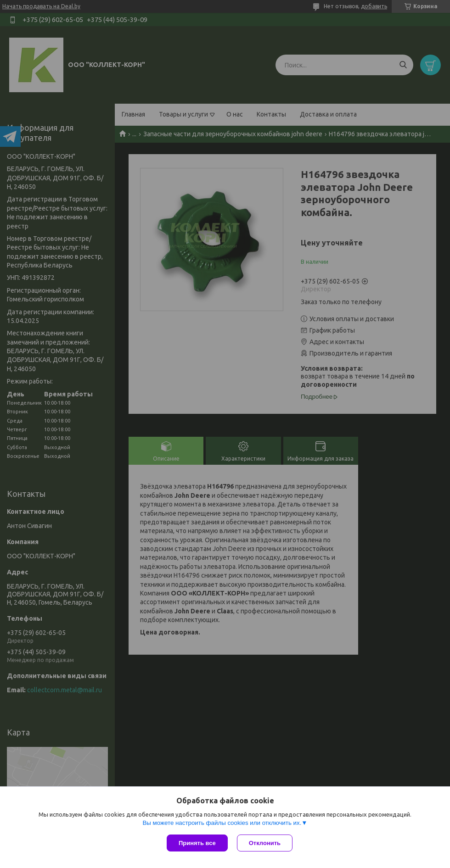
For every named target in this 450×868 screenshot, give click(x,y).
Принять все (197, 843)
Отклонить (265, 843)
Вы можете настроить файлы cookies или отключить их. (222, 823)
